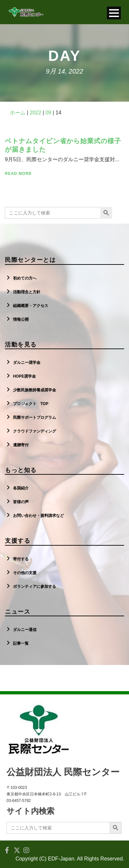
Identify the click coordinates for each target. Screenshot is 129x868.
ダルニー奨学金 (27, 363)
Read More (18, 174)
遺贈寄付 (21, 445)
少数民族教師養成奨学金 (35, 390)
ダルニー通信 (25, 630)
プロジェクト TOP (31, 404)
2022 (36, 113)
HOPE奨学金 (24, 376)
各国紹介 (21, 488)
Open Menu (114, 13)
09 (49, 113)
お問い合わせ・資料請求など (38, 516)
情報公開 (21, 319)
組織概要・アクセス (31, 306)
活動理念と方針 (27, 292)
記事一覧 (21, 643)
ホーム (18, 113)
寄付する (21, 559)
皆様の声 (21, 502)
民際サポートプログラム (35, 417)
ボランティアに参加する (35, 587)
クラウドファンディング (35, 431)
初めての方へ (25, 278)
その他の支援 (25, 573)
